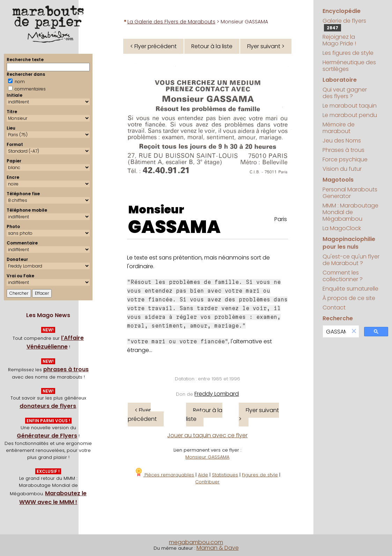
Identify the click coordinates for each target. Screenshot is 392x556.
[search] (336, 332)
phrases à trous (66, 369)
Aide (203, 475)
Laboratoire (340, 80)
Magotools (338, 180)
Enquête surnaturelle (350, 289)
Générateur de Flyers (47, 436)
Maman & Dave (218, 548)
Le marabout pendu (350, 115)
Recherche (338, 318)
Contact (334, 308)
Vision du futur (342, 169)
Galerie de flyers (344, 24)
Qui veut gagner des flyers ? (345, 93)
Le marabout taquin (350, 106)
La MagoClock (342, 228)
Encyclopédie (342, 11)
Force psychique (345, 159)
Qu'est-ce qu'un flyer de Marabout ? (351, 260)
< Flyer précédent (153, 46)
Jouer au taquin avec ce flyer (207, 435)
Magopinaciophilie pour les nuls (349, 243)
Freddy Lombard (217, 394)
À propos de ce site (349, 298)
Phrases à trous (343, 150)
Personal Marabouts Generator (350, 193)
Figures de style (260, 475)
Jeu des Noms (342, 141)
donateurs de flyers (48, 406)
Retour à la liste (212, 46)
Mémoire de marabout (339, 128)
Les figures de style (348, 53)
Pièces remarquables (164, 475)
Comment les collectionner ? (343, 276)
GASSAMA (174, 227)
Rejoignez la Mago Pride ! (339, 40)
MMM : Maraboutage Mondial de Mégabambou (350, 212)
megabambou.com (196, 542)
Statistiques (225, 475)
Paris (281, 219)
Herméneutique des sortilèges (349, 66)
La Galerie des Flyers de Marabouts (171, 22)
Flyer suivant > (266, 46)
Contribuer (207, 482)
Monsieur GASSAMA (207, 457)
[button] (354, 332)
